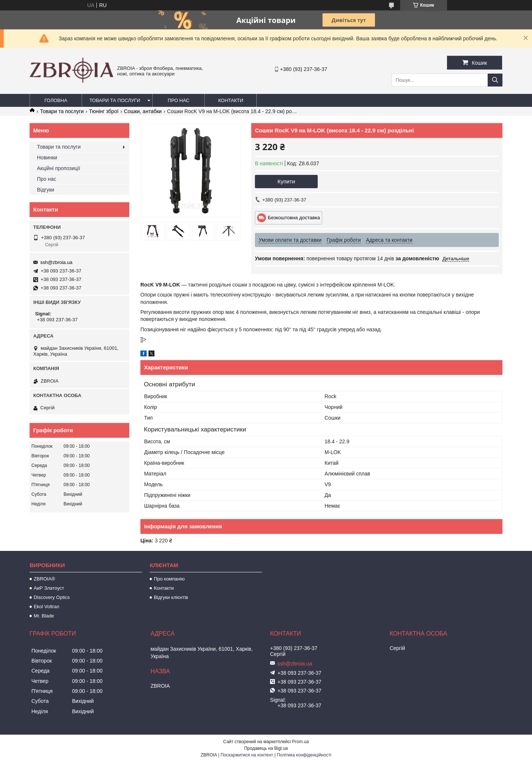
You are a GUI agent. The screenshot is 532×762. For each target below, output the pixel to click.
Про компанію (169, 579)
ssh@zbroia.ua (56, 262)
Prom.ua (301, 742)
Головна (56, 100)
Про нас (179, 100)
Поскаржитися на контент (247, 755)
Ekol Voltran (46, 607)
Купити (286, 181)
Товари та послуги (115, 100)
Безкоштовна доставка (294, 218)
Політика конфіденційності (304, 755)
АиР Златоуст (49, 588)
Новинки (47, 158)
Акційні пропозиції (59, 168)
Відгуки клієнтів (171, 597)
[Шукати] (495, 80)
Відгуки (46, 190)
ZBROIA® (44, 579)
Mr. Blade (44, 616)
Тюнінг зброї (104, 111)
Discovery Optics (52, 597)
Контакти (231, 100)
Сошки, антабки (143, 111)
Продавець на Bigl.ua (266, 748)
